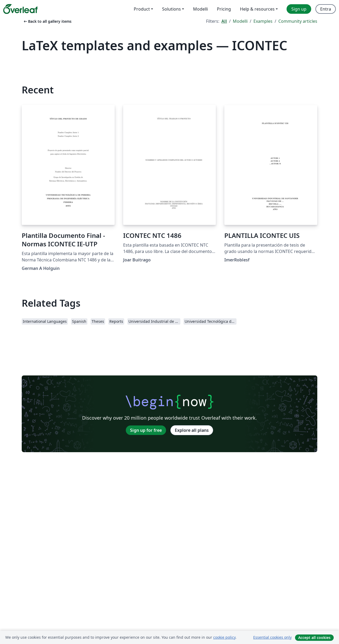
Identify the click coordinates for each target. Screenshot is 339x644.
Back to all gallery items (47, 21)
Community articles (298, 21)
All (224, 21)
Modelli (240, 21)
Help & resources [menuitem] (257, 9)
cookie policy (224, 637)
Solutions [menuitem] (171, 9)
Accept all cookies (314, 638)
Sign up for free (146, 430)
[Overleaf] (20, 9)
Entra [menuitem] (326, 9)
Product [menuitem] (142, 9)
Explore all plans (192, 430)
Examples (263, 21)
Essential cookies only (272, 637)
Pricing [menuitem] (224, 9)
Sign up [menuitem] (299, 9)
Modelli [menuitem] (200, 9)
